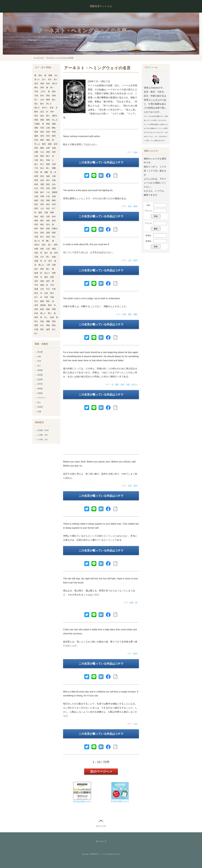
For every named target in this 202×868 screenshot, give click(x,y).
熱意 (42, 269)
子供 (36, 168)
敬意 (44, 144)
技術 (42, 132)
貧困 (42, 285)
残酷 (46, 172)
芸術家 (40, 375)
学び (36, 301)
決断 (36, 152)
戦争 (36, 229)
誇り (36, 297)
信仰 (54, 204)
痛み (36, 87)
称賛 (36, 200)
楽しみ (37, 241)
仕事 (124, 314)
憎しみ (41, 265)
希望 (132, 602)
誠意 (40, 212)
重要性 (55, 192)
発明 (54, 273)
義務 (36, 136)
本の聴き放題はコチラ (120, 801)
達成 (48, 237)
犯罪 (36, 277)
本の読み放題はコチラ (82, 801)
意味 (42, 87)
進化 (48, 204)
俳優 (39, 412)
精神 (36, 221)
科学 (52, 112)
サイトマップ (101, 841)
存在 (36, 233)
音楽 (52, 108)
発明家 (40, 389)
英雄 (54, 96)
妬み (36, 269)
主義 (36, 196)
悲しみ (55, 120)
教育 (54, 136)
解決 (36, 112)
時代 (48, 180)
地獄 (48, 176)
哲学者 (40, 384)
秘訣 (46, 277)
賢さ (48, 116)
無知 (50, 305)
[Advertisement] (101, 434)
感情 (36, 128)
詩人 (39, 366)
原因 (48, 152)
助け (42, 237)
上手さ (43, 91)
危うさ (37, 79)
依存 (48, 84)
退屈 (42, 233)
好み (42, 168)
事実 (36, 180)
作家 (39, 357)
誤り (44, 79)
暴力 (52, 293)
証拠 (54, 196)
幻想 (36, 156)
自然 (42, 180)
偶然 (48, 140)
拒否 (48, 136)
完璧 (42, 128)
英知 (48, 96)
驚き (42, 104)
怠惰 (48, 233)
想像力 (55, 229)
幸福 (48, 160)
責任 (42, 224)
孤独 (48, 164)
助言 (36, 204)
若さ (54, 329)
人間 (48, 265)
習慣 (54, 188)
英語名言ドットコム (101, 6)
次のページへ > (101, 771)
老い (36, 100)
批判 (135, 486)
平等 (36, 285)
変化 (36, 293)
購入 (42, 160)
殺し (48, 168)
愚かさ (37, 108)
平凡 (48, 289)
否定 (36, 281)
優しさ (43, 313)
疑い (52, 87)
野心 (50, 313)
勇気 (36, 317)
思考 (130, 486)
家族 (36, 120)
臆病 (48, 100)
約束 (36, 313)
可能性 (37, 124)
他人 (54, 237)
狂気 (36, 140)
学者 (39, 361)
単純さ (37, 245)
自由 (48, 188)
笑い (36, 333)
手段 (42, 188)
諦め (40, 75)
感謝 (54, 124)
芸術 (36, 148)
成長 (48, 221)
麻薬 (42, 301)
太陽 (36, 237)
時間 (36, 176)
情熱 (48, 200)
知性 (42, 249)
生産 (48, 217)
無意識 (43, 305)
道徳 (54, 257)
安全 (50, 79)
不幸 (52, 285)
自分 (54, 184)
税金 (36, 217)
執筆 (135, 260)
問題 (54, 309)
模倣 (48, 309)
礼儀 (36, 329)
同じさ (49, 104)
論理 (48, 329)
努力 (50, 261)
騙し (48, 241)
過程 (48, 120)
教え (54, 100)
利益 (42, 321)
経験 (50, 144)
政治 (54, 217)
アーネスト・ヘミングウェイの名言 (82, 31)
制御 (52, 212)
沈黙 (36, 253)
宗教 (36, 192)
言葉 (54, 164)
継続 (42, 148)
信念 (48, 208)
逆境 (42, 136)
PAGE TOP (101, 826)
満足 (48, 301)
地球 (56, 245)
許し (46, 317)
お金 (42, 100)
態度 (54, 233)
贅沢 (42, 221)
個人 (36, 164)
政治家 (40, 352)
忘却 (46, 293)
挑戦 (117, 384)
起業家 (40, 379)
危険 (36, 132)
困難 (54, 168)
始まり (134, 384)
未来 (36, 305)
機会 (54, 128)
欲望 (52, 317)
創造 (48, 229)
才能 (36, 172)
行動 (135, 152)
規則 (48, 132)
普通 (36, 289)
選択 (42, 229)
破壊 (36, 273)
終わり (45, 108)
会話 (42, 112)
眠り (48, 269)
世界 (130, 206)
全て (54, 208)
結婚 (54, 148)
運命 (54, 91)
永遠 (36, 96)
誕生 (44, 245)
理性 (54, 321)
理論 (48, 325)
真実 (36, 208)
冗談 (42, 200)
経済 (56, 144)
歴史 (42, 329)
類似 (54, 325)
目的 (36, 309)
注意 (48, 249)
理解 (135, 314)
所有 (42, 204)
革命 (36, 116)
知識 (36, 249)
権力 (48, 156)
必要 (52, 277)
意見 (36, 84)
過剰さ (55, 116)
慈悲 (48, 184)
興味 (42, 140)
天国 (36, 257)
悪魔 (50, 75)
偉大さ (55, 84)
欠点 (42, 152)
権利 (42, 156)
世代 (48, 224)
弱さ (36, 321)
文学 (42, 289)
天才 (42, 257)
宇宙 (36, 91)
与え (56, 75)
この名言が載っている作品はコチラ (101, 162)
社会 (36, 188)
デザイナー (42, 398)
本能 (52, 297)
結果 (48, 148)
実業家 (40, 370)
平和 (54, 289)
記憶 (48, 128)
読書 (36, 261)
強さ (46, 253)
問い (48, 257)
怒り (56, 79)
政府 (54, 221)
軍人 (39, 402)
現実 (54, 152)
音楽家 (40, 407)
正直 (48, 196)
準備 (42, 196)
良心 (42, 325)
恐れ (36, 104)
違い (50, 245)
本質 (46, 297)
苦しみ (37, 144)
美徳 (42, 281)
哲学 (56, 253)
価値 (135, 206)
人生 (130, 260)
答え (42, 164)
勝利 (54, 200)
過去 (42, 116)
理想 (36, 325)
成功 (42, 217)
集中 (42, 192)
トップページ (39, 58)
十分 (48, 192)
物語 (42, 309)
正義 (46, 212)
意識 (42, 84)
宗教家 (40, 393)
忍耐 (54, 265)
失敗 (128, 384)
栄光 (42, 96)
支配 (42, 184)
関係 (48, 124)
